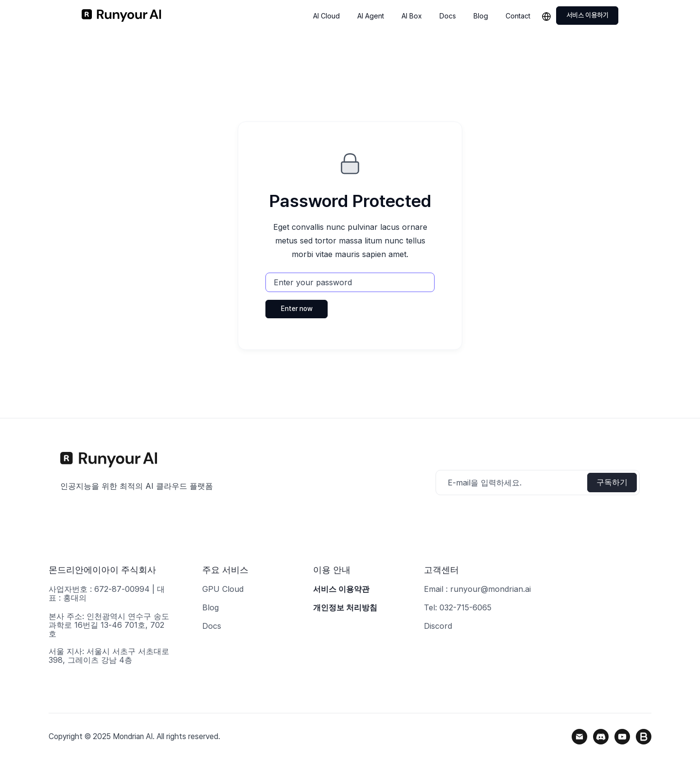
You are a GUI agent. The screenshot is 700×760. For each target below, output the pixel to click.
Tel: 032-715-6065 (458, 607)
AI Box (412, 16)
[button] (548, 16)
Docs (448, 16)
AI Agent (371, 16)
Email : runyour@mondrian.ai (477, 589)
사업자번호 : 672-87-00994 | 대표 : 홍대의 (107, 593)
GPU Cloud (223, 589)
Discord (438, 626)
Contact (518, 16)
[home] (122, 16)
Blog (481, 16)
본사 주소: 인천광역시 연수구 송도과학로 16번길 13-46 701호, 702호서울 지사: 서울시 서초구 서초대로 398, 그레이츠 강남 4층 (109, 638)
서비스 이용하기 (587, 15)
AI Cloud (326, 16)
